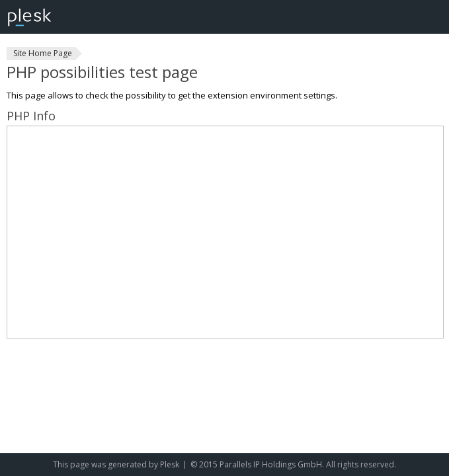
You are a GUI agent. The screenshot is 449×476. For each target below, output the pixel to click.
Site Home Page (43, 53)
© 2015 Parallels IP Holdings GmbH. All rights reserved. (293, 464)
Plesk (170, 464)
